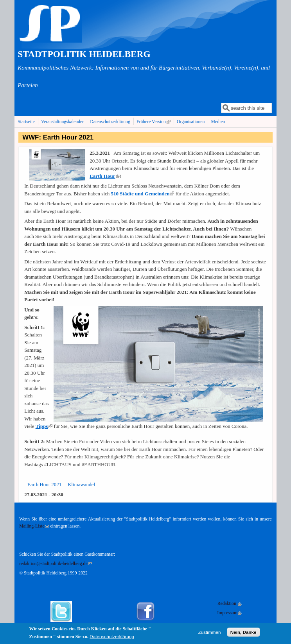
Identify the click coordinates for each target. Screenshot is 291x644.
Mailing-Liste (34, 526)
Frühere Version (154, 122)
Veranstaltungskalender (62, 122)
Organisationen (191, 122)
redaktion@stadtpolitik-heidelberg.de (56, 564)
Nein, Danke (243, 634)
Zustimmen (210, 634)
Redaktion (230, 604)
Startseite (26, 122)
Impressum (230, 613)
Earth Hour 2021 (44, 484)
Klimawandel (81, 484)
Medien (218, 122)
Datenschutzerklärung (110, 122)
